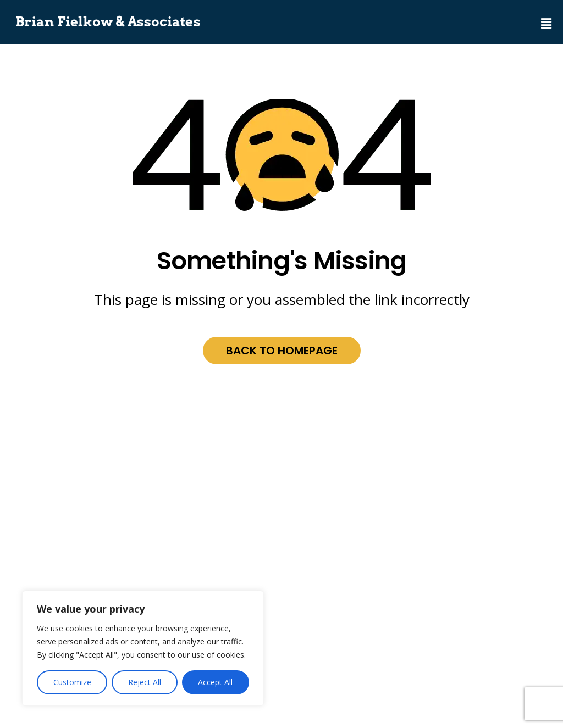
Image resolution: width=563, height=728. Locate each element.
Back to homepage (282, 351)
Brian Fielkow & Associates (108, 22)
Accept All (215, 682)
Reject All (145, 682)
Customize (72, 682)
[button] (547, 18)
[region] (143, 648)
